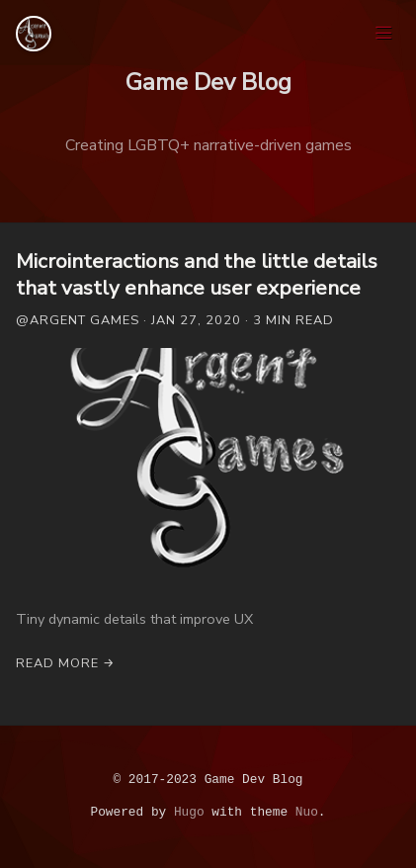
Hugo (189, 812)
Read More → (66, 663)
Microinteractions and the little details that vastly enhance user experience (197, 274)
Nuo (307, 812)
